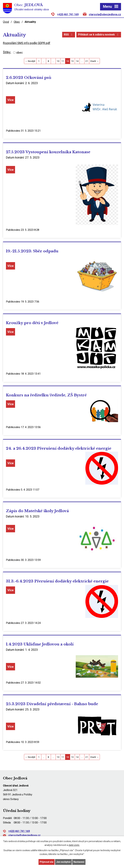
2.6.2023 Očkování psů (29, 78)
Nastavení (79, 862)
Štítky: (7, 52)
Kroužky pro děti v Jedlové (32, 323)
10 (58, 61)
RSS (69, 35)
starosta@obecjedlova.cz (105, 14)
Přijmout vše (47, 862)
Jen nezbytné (63, 862)
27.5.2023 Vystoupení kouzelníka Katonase (48, 152)
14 (77, 61)
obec (20, 53)
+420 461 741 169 (68, 14)
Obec (17, 22)
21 (87, 61)
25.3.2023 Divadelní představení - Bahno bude (52, 704)
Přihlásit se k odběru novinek (99, 35)
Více (10, 100)
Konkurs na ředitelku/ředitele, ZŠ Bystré (46, 395)
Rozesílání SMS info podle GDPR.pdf (27, 43)
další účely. (74, 845)
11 (63, 61)
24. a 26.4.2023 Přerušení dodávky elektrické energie (59, 448)
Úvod (6, 22)
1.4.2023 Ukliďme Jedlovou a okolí (40, 644)
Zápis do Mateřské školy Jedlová (37, 511)
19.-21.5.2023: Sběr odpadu (32, 251)
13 (72, 61)
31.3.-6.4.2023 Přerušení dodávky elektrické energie (57, 581)
